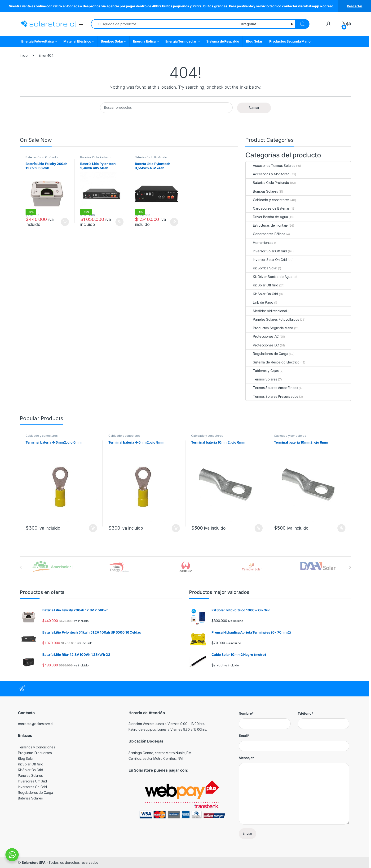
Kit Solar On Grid (262, 294)
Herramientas (259, 243)
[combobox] (164, 24)
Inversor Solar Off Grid (266, 251)
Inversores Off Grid (32, 781)
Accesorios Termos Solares (271, 166)
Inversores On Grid (32, 787)
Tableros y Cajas (262, 371)
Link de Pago (259, 302)
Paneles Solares (30, 775)
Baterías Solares (30, 798)
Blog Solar (254, 41)
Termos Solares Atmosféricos (272, 388)
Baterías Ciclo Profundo (42, 157)
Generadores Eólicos (265, 234)
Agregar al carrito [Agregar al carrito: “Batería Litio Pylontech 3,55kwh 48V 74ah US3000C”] (174, 222)
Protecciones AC (262, 336)
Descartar (355, 6)
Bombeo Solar (112, 41)
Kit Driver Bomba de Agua (269, 277)
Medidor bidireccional (266, 311)
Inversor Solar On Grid (266, 260)
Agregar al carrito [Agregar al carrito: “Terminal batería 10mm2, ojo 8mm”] (341, 528)
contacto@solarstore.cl (36, 724)
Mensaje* (246, 758)
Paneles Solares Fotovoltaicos (272, 319)
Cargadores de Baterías (268, 208)
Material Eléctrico (77, 41)
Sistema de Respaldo (223, 41)
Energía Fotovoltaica (38, 41)
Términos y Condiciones (37, 747)
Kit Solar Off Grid (262, 285)
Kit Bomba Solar (261, 268)
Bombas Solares (262, 191)
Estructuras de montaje (267, 225)
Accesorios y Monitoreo (268, 174)
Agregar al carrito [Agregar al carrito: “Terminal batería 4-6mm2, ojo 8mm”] (176, 528)
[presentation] (350, 567)
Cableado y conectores (268, 200)
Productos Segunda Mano (290, 41)
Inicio (24, 55)
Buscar (254, 108)
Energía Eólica (144, 41)
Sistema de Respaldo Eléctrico (273, 362)
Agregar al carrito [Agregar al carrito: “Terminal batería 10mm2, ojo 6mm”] (259, 528)
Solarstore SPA (34, 862)
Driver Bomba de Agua (267, 217)
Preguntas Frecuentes (35, 753)
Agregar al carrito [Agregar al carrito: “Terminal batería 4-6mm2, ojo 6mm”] (93, 528)
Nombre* (246, 713)
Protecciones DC (262, 345)
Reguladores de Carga (267, 354)
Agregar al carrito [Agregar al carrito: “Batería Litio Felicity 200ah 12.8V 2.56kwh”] (65, 222)
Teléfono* (306, 713)
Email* (244, 736)
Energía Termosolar (181, 41)
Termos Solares (261, 379)
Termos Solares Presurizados (272, 396)
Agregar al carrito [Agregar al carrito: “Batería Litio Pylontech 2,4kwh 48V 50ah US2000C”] (119, 222)
